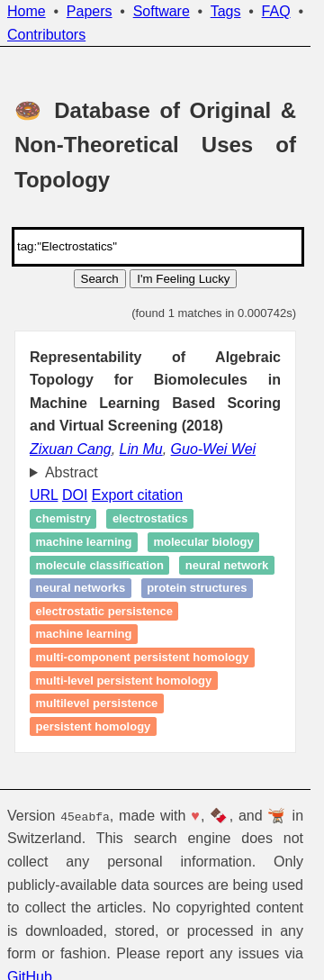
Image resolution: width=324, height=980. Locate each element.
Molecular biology (203, 542)
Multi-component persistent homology (143, 657)
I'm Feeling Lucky (183, 279)
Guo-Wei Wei (214, 449)
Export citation (137, 495)
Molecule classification (100, 565)
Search (100, 279)
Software (162, 11)
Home (27, 11)
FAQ (276, 11)
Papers (90, 11)
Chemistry (63, 519)
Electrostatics (150, 519)
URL (44, 495)
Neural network (227, 565)
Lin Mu (141, 449)
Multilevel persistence (97, 703)
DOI (75, 495)
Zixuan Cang (71, 449)
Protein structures (197, 588)
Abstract (72, 472)
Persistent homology (94, 726)
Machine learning (84, 542)
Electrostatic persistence (104, 611)
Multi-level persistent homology (124, 681)
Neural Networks (81, 588)
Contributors (46, 35)
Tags (226, 11)
